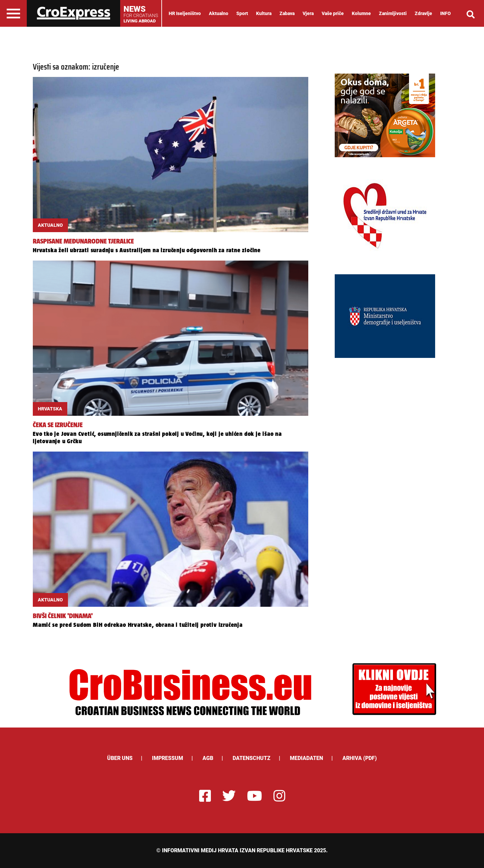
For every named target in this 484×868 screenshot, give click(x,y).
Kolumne (361, 13)
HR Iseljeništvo (185, 13)
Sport (242, 13)
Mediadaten (306, 758)
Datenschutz (252, 758)
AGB (208, 758)
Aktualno (219, 13)
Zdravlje (423, 13)
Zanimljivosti (393, 13)
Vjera (308, 13)
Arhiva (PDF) (360, 758)
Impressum (168, 758)
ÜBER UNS (120, 758)
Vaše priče (333, 13)
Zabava (287, 13)
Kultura (264, 13)
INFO (446, 13)
